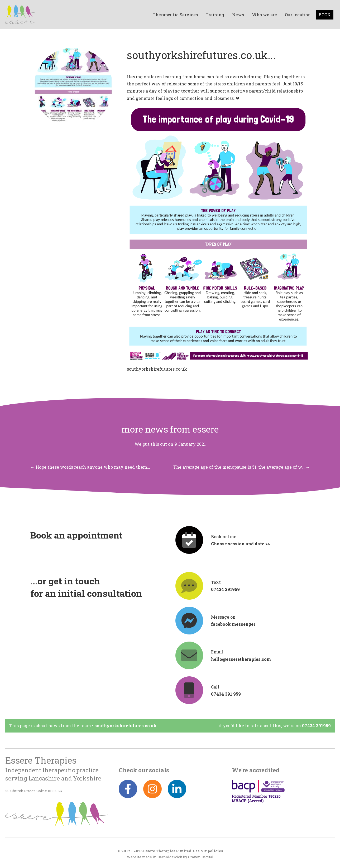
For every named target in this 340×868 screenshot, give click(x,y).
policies (215, 851)
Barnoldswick (170, 857)
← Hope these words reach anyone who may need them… (90, 467)
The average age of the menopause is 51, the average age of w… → (242, 467)
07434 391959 (316, 726)
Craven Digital (201, 857)
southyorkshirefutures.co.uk (157, 369)
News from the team (70, 726)
